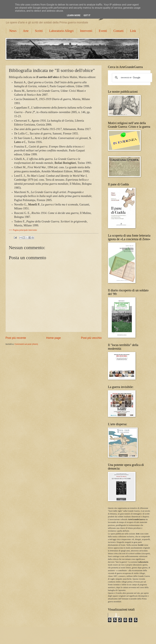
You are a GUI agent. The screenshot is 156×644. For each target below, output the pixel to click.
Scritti (39, 31)
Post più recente (16, 338)
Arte (26, 31)
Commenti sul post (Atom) (26, 344)
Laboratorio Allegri (61, 31)
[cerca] (132, 78)
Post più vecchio (91, 338)
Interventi (86, 31)
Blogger (91, 638)
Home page (53, 338)
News (13, 31)
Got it (87, 15)
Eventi (103, 31)
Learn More (74, 15)
